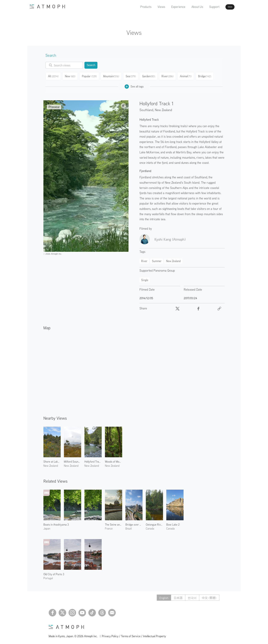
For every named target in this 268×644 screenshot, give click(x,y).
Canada (150, 527)
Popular (91, 76)
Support (205, 7)
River (169, 76)
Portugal (48, 577)
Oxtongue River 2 (154, 523)
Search (91, 65)
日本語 (176, 596)
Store (224, 7)
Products (136, 7)
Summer (157, 260)
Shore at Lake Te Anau (52, 460)
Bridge (206, 76)
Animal (187, 76)
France (109, 527)
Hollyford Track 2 (93, 460)
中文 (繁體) (209, 596)
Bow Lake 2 (173, 523)
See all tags (134, 85)
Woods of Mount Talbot (114, 460)
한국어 (191, 596)
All (54, 76)
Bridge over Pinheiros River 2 (134, 523)
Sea (131, 76)
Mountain (112, 76)
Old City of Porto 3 (54, 573)
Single (145, 279)
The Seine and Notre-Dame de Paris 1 (114, 523)
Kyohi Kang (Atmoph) (170, 238)
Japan (47, 527)
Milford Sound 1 (73, 460)
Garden (150, 76)
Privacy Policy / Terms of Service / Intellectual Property (134, 635)
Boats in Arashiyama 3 (56, 523)
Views (152, 7)
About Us (187, 7)
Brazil (129, 527)
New (71, 76)
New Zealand (163, 108)
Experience (169, 7)
